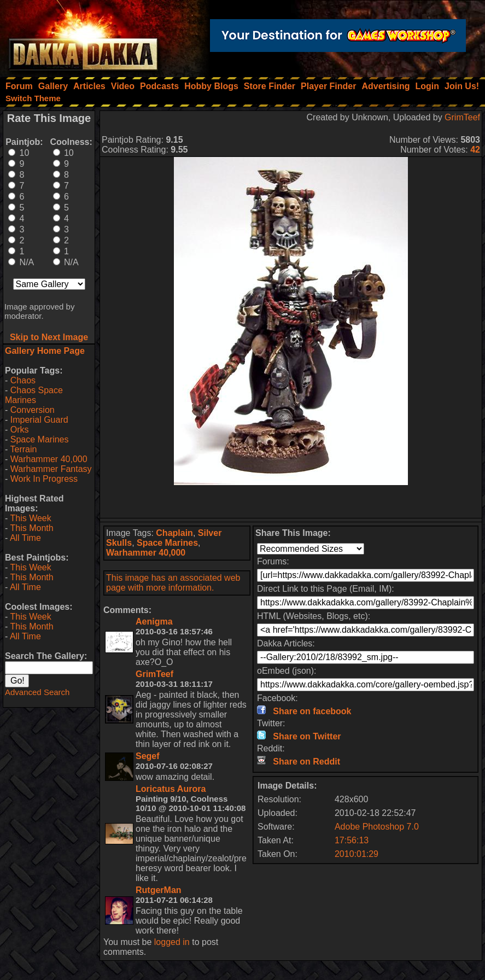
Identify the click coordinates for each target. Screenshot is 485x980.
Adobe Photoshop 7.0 (377, 827)
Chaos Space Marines (34, 395)
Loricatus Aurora (171, 789)
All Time (25, 538)
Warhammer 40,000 (49, 459)
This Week (30, 518)
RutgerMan (159, 890)
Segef (148, 756)
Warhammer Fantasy (51, 469)
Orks (20, 430)
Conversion (33, 410)
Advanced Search (37, 692)
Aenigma (154, 622)
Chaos (23, 380)
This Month (31, 528)
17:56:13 (352, 840)
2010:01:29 (357, 854)
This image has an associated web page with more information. (173, 583)
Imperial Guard (39, 420)
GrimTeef (462, 117)
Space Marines (40, 439)
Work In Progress (44, 479)
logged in (172, 942)
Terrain (23, 449)
